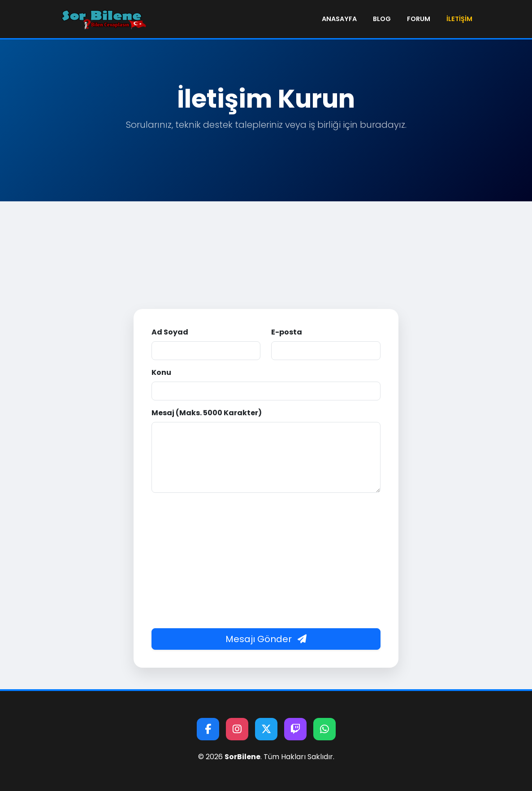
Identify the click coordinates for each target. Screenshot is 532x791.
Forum (419, 19)
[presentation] (266, 521)
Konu (161, 372)
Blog (382, 19)
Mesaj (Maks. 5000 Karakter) (207, 413)
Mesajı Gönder (266, 639)
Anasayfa (339, 19)
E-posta (287, 332)
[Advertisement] (266, 269)
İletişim (459, 19)
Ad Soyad (170, 332)
